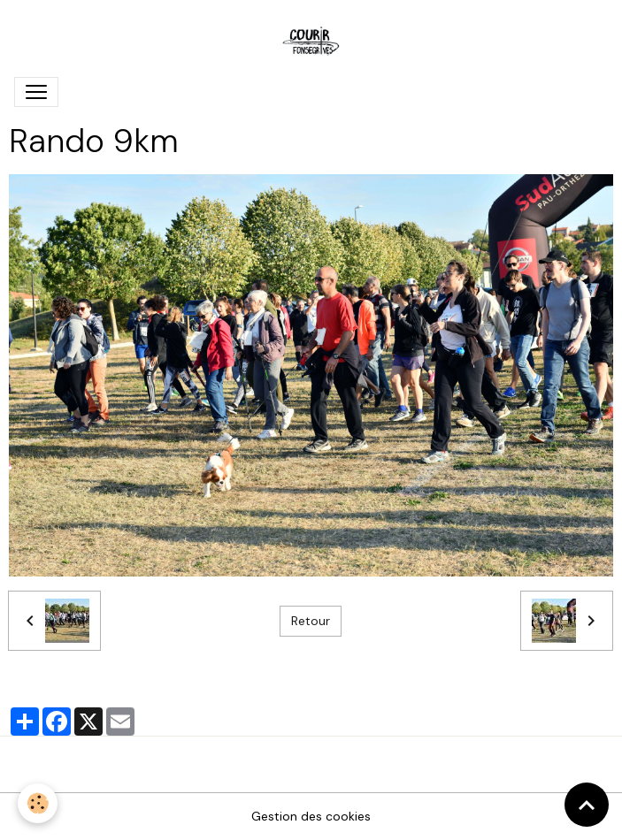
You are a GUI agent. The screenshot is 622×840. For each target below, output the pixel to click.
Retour (311, 621)
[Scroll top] (587, 805)
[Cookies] (38, 803)
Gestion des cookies (311, 816)
